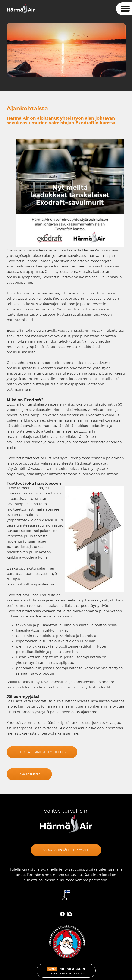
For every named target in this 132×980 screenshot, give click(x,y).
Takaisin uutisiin (29, 774)
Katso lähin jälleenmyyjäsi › (66, 850)
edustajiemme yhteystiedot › (42, 752)
